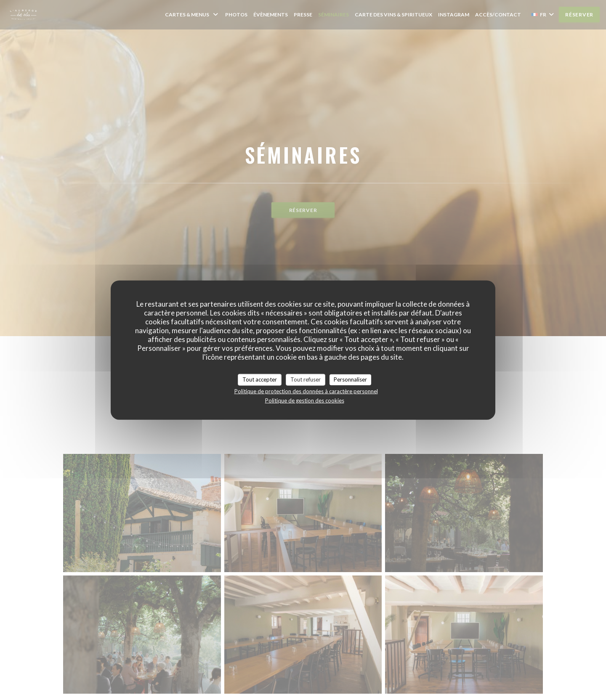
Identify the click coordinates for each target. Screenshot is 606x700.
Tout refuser (306, 379)
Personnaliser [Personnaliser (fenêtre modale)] (350, 379)
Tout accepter (260, 379)
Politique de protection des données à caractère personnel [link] (306, 391)
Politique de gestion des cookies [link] (305, 400)
